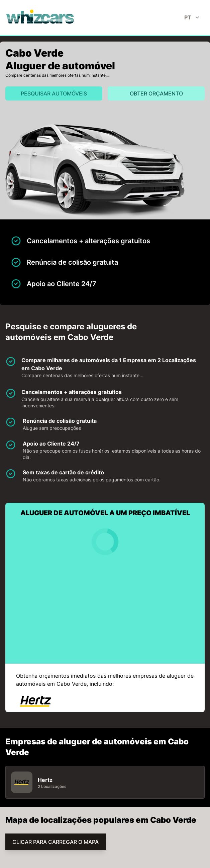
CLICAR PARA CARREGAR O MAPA (56, 842)
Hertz (45, 780)
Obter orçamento (156, 93)
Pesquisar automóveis (54, 93)
